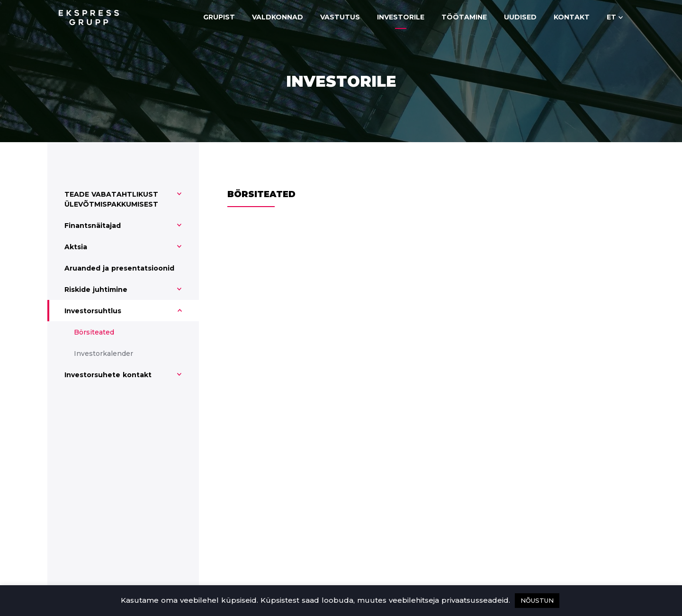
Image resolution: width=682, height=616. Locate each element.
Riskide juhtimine (96, 290)
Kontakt (572, 17)
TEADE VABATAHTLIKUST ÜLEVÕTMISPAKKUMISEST (111, 199)
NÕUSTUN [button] (537, 600)
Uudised (520, 17)
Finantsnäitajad (93, 226)
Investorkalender (103, 353)
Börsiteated (94, 332)
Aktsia (76, 247)
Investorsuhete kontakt (108, 375)
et (611, 17)
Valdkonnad (278, 17)
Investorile (401, 17)
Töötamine (464, 17)
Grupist (219, 17)
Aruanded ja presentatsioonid (119, 268)
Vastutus (340, 17)
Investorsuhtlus (93, 311)
